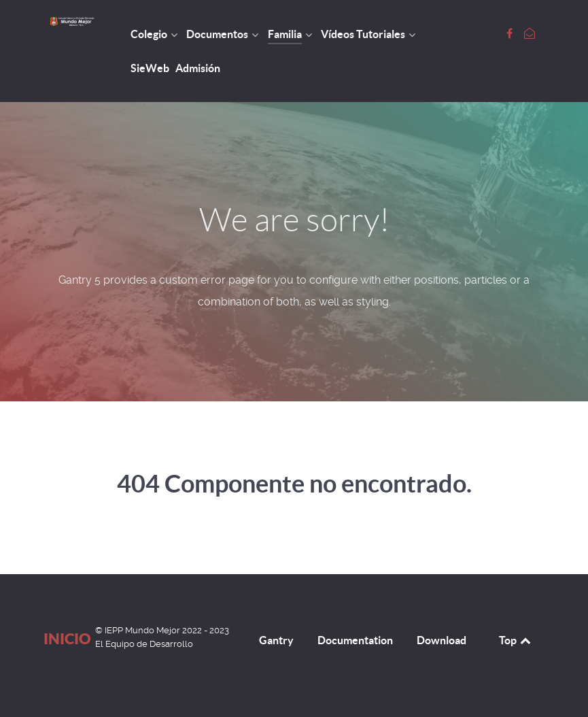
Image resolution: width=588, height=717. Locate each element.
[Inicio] (72, 21)
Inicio (67, 638)
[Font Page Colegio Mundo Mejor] (511, 34)
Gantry (276, 640)
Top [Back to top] (516, 640)
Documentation (355, 640)
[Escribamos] (530, 34)
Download (442, 640)
